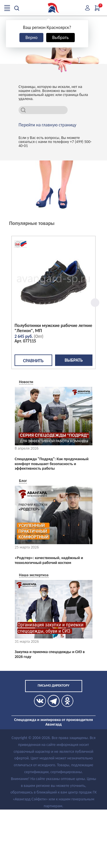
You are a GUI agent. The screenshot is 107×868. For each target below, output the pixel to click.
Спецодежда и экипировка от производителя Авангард (54, 722)
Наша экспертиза (34, 575)
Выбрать (60, 37)
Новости (26, 382)
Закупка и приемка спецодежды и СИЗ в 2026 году (50, 654)
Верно (31, 37)
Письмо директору (53, 685)
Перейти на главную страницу (48, 125)
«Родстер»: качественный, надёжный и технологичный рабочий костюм (49, 560)
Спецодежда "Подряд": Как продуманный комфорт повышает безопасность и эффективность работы (52, 464)
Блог (23, 481)
